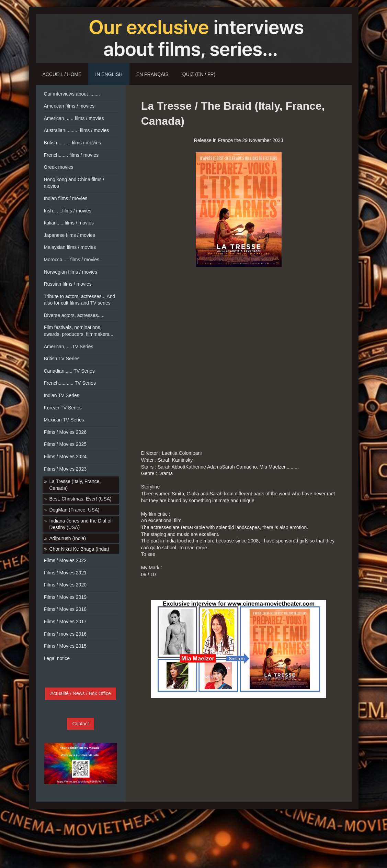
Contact (80, 724)
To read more (193, 548)
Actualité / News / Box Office (80, 693)
